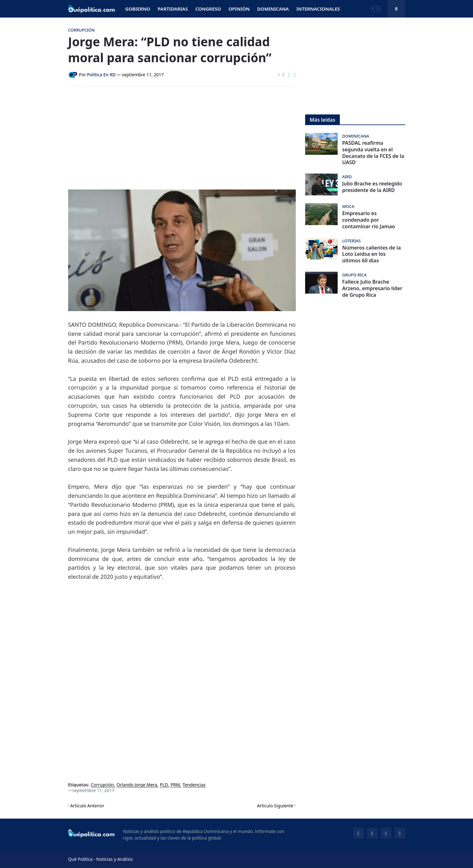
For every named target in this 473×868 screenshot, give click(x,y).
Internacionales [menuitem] (318, 9)
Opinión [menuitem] (239, 9)
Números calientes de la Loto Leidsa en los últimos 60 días (372, 254)
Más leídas (323, 120)
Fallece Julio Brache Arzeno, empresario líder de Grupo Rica (372, 288)
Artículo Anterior (87, 806)
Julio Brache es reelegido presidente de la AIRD (372, 187)
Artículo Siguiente (275, 806)
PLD (164, 785)
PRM (175, 785)
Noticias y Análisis (115, 859)
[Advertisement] (182, 138)
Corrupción (102, 785)
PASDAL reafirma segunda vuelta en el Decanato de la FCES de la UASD (373, 153)
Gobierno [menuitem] (138, 9)
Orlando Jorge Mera (137, 785)
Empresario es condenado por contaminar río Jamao (369, 220)
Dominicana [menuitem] (273, 9)
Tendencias (194, 785)
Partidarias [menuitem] (173, 9)
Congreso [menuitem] (208, 9)
